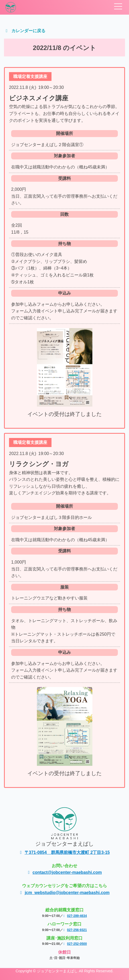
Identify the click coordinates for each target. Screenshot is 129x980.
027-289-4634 (75, 916)
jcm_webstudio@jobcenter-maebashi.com (64, 893)
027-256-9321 (75, 930)
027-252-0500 (75, 944)
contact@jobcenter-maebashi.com (65, 872)
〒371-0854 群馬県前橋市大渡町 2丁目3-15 (65, 852)
